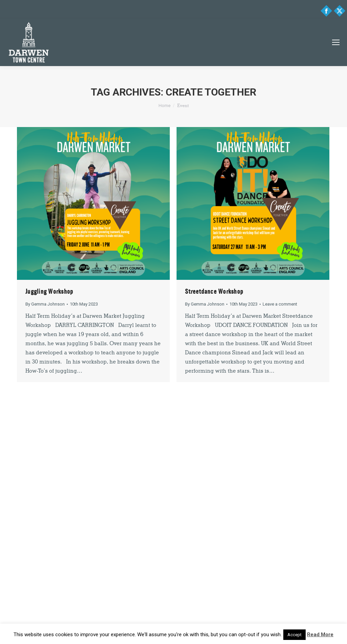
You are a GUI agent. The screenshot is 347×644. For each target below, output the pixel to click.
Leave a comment (280, 304)
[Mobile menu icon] (336, 42)
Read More (320, 635)
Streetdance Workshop (214, 292)
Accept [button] (294, 635)
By (45, 304)
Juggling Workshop (49, 292)
